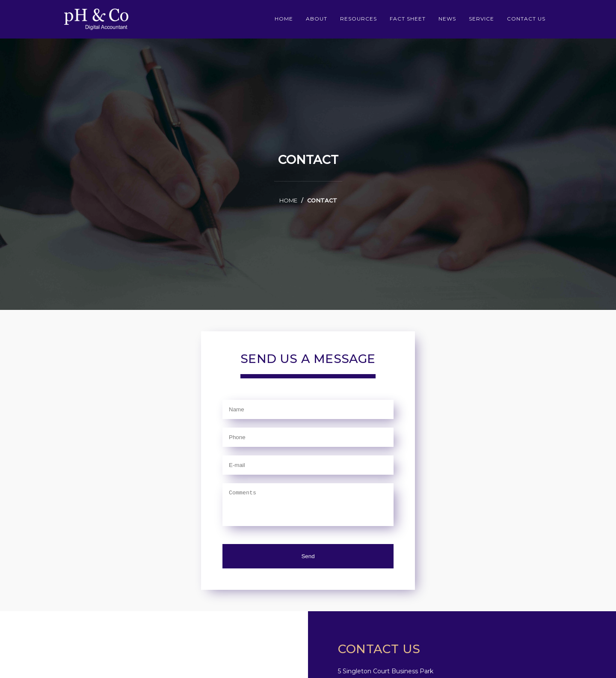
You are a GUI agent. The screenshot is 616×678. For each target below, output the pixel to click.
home (284, 19)
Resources (358, 19)
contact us (526, 19)
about (317, 19)
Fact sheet (408, 19)
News (447, 19)
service (481, 19)
